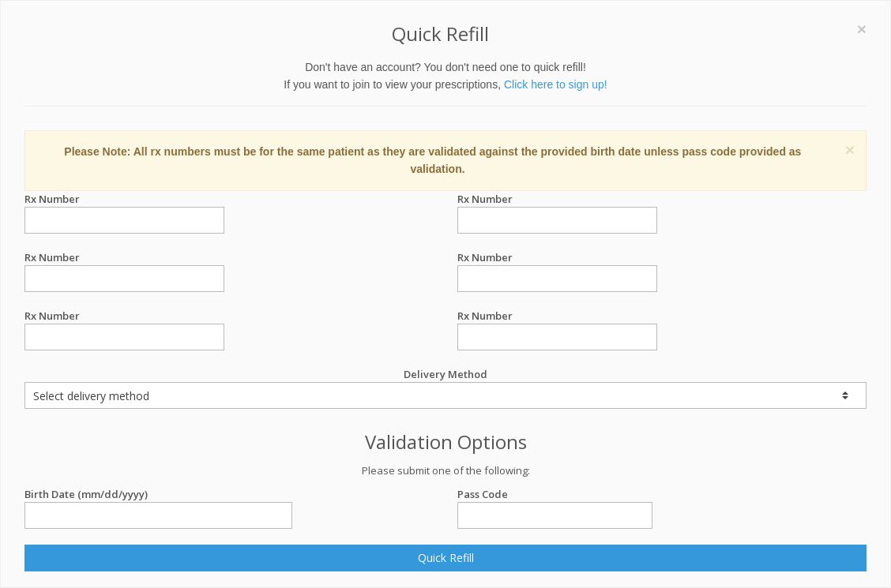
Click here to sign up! (556, 84)
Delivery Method (445, 388)
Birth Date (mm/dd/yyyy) (158, 494)
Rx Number (124, 199)
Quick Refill (446, 558)
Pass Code (555, 494)
